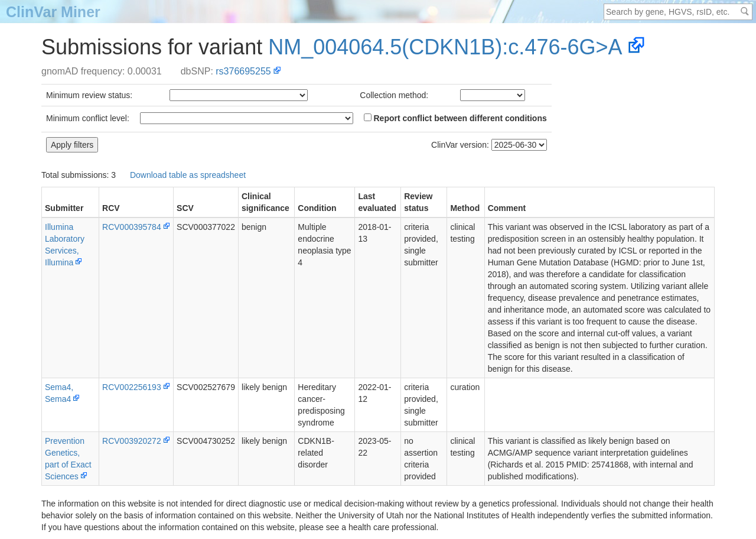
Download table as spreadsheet (188, 175)
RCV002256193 (132, 387)
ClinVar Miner (53, 12)
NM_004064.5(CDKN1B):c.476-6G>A (445, 47)
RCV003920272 (132, 441)
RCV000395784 (132, 227)
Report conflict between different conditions (455, 118)
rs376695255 (243, 71)
